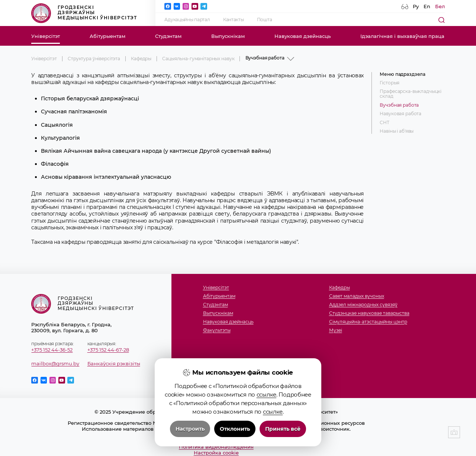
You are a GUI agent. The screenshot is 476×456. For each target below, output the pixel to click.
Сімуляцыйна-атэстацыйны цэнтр (368, 322)
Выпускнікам (228, 36)
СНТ (385, 123)
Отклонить (235, 435)
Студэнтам (168, 36)
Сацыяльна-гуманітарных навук (198, 59)
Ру (416, 6)
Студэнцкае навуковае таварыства (369, 313)
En (427, 6)
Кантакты (234, 20)
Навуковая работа (401, 114)
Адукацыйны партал (187, 20)
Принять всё (283, 435)
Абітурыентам (107, 36)
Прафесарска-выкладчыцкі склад (411, 94)
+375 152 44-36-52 (52, 350)
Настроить (190, 435)
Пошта (265, 20)
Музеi (336, 331)
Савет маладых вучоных (357, 296)
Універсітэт (46, 36)
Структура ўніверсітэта (94, 59)
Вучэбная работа (399, 105)
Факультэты (217, 331)
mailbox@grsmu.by (55, 363)
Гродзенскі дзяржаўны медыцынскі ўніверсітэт (84, 13)
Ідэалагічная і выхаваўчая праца (402, 36)
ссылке (266, 401)
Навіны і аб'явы (397, 131)
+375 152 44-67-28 (108, 350)
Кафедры (141, 59)
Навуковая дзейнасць (303, 36)
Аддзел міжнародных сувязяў (363, 305)
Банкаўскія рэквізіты (114, 363)
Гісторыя (390, 83)
